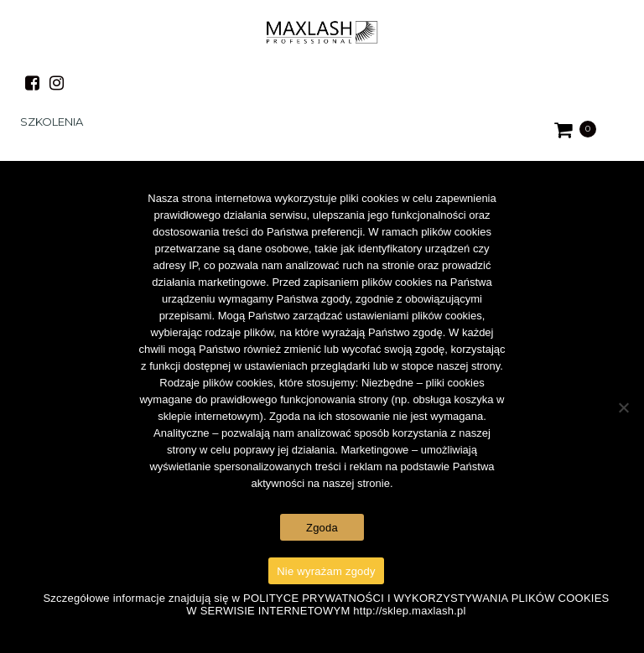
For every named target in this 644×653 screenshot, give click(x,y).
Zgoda (322, 528)
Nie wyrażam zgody (326, 571)
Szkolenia (52, 122)
